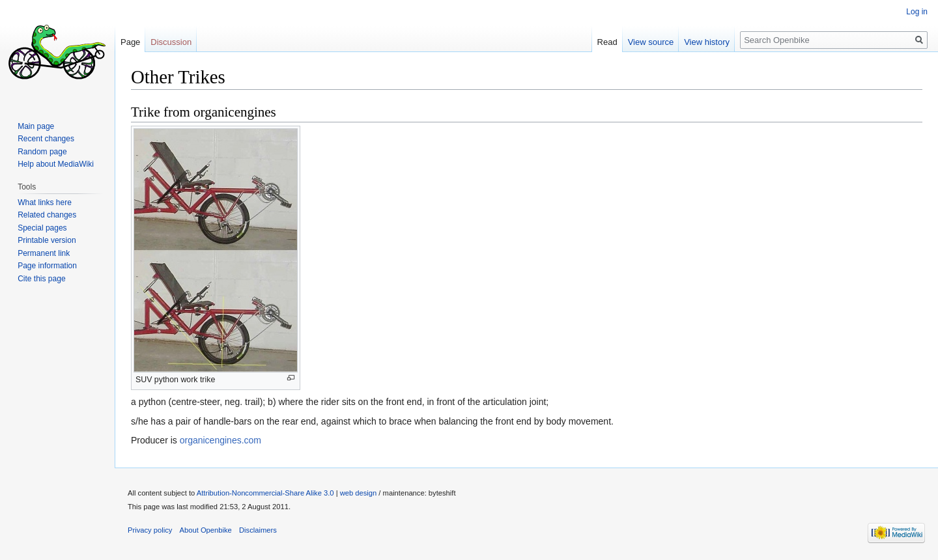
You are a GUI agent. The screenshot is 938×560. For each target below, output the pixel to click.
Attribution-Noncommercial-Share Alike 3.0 (265, 493)
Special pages (42, 228)
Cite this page (41, 279)
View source (651, 42)
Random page (42, 152)
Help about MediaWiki (56, 164)
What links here (45, 203)
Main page (36, 126)
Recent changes (46, 139)
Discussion (171, 42)
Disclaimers (258, 530)
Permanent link (44, 253)
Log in (917, 12)
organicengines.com (220, 440)
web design (359, 493)
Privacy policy (150, 530)
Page (130, 42)
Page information (47, 266)
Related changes (47, 215)
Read (607, 42)
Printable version (47, 240)
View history (707, 42)
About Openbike (206, 530)
